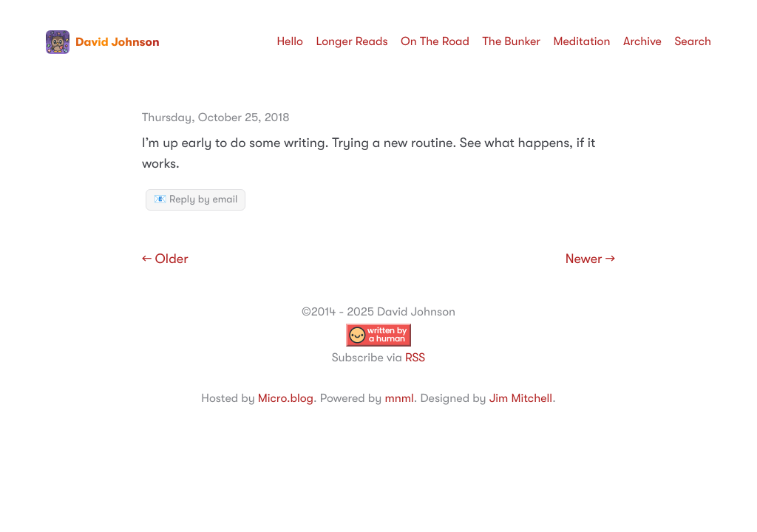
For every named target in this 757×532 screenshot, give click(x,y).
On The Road (435, 41)
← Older (165, 259)
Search (693, 41)
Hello (290, 41)
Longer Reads (352, 41)
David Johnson (103, 42)
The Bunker (511, 41)
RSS (415, 358)
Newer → (590, 259)
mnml (399, 398)
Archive (642, 41)
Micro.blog (286, 398)
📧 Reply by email (196, 199)
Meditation (582, 41)
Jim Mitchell (521, 398)
